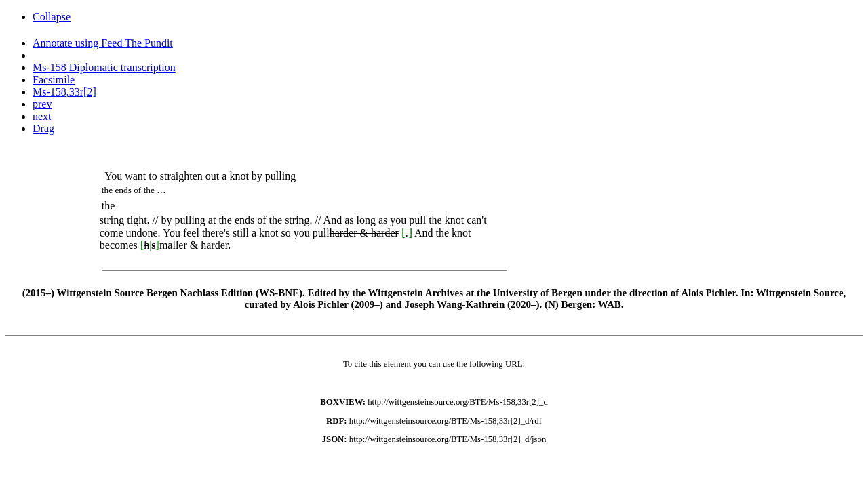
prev (42, 104)
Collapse (52, 17)
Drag (43, 128)
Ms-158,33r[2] (64, 92)
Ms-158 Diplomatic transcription (104, 67)
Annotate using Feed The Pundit (103, 43)
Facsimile (54, 80)
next (42, 116)
